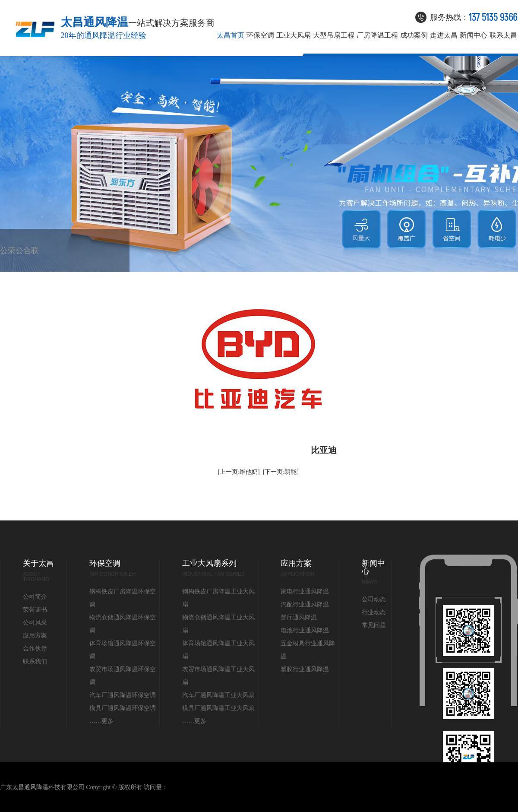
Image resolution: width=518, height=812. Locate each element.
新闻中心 (474, 35)
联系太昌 (503, 35)
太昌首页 (231, 35)
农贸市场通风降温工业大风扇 (218, 676)
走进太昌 (444, 35)
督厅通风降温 (299, 617)
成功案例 (414, 35)
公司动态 (374, 599)
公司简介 (4, 259)
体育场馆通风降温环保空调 (123, 650)
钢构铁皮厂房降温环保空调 (123, 598)
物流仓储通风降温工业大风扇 (218, 624)
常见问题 (374, 625)
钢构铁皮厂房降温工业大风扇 (218, 598)
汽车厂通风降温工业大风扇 (218, 695)
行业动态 (374, 612)
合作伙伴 (27, 259)
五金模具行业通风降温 (308, 650)
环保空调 (260, 35)
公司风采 (19, 259)
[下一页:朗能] (281, 472)
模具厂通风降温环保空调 (123, 708)
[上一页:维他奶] (239, 472)
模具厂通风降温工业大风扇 (218, 708)
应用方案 (35, 636)
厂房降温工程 (377, 35)
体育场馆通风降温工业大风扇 (218, 650)
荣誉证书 (12, 259)
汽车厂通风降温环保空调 (123, 695)
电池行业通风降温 (305, 630)
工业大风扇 (294, 35)
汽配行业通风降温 (305, 604)
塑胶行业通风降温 (305, 669)
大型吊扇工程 (334, 35)
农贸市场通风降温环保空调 (123, 676)
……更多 (101, 721)
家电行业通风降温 (305, 592)
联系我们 (35, 259)
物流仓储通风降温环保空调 (123, 624)
